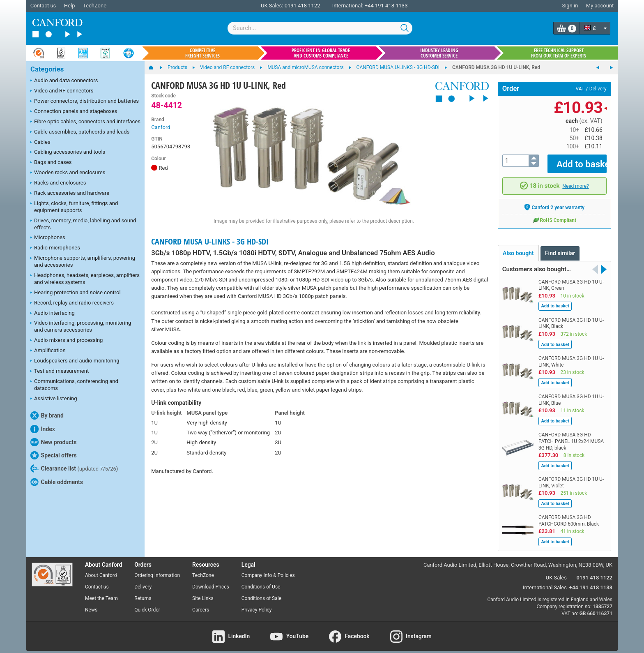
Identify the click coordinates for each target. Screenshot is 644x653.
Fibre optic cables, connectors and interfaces (85, 122)
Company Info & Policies (268, 570)
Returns (143, 593)
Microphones (48, 238)
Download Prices (211, 581)
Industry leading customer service (439, 53)
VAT (580, 89)
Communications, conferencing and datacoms (74, 385)
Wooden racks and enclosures (68, 173)
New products (53, 442)
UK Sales (556, 571)
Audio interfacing (53, 314)
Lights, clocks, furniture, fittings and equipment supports (74, 207)
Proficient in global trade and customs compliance (321, 53)
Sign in (570, 6)
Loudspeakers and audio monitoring (75, 361)
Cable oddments (57, 482)
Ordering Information (157, 570)
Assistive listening (54, 399)
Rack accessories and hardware (70, 194)
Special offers (54, 455)
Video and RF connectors (62, 91)
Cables (40, 143)
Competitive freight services (202, 53)
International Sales (545, 581)
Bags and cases (51, 163)
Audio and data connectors (64, 81)
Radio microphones (55, 248)
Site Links (203, 593)
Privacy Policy (257, 604)
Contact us (43, 6)
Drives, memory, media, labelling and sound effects (83, 224)
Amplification (48, 351)
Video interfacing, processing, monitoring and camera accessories (81, 326)
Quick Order (147, 604)
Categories (47, 69)
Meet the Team (101, 593)
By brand (47, 415)
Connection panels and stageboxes (74, 112)
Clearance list (74, 468)
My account (600, 6)
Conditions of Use (261, 581)
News (91, 604)
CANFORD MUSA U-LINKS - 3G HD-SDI (210, 241)
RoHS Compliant (554, 214)
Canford (161, 127)
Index (43, 429)
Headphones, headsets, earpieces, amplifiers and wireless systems (85, 279)
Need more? (575, 180)
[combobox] (320, 28)
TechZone (95, 6)
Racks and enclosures (58, 183)
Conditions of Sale (261, 593)
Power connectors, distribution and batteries (85, 102)
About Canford (101, 570)
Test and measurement (60, 371)
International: (348, 6)
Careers (201, 604)
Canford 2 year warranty (554, 201)
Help (70, 6)
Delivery (598, 89)
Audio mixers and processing (67, 341)
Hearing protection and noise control (76, 293)
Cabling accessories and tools (68, 152)
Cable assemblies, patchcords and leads (80, 132)
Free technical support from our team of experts (559, 53)
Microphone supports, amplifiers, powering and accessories (83, 261)
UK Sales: (272, 6)
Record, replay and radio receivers (72, 303)
